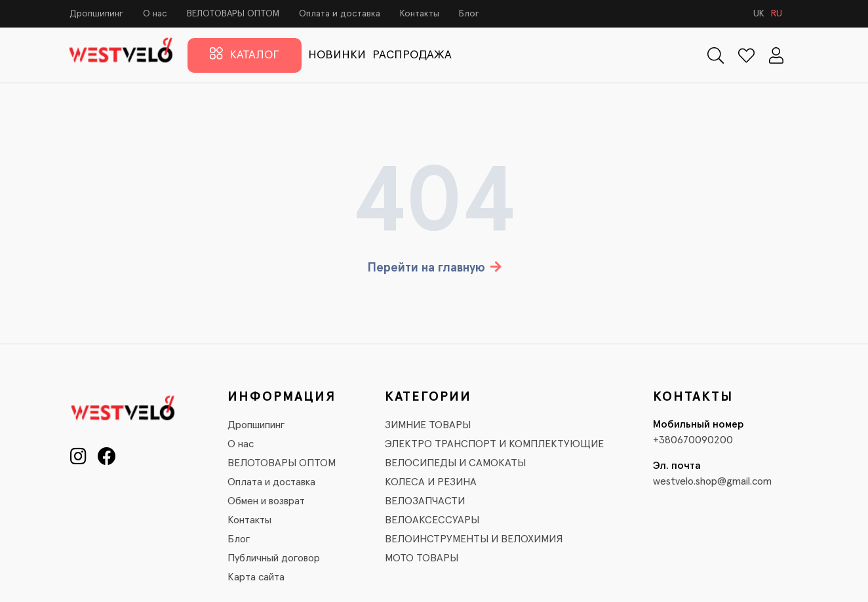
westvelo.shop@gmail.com (712, 481)
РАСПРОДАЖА (412, 55)
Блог (469, 14)
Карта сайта (256, 577)
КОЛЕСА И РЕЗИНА (431, 482)
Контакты (420, 14)
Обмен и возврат (266, 501)
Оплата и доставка (340, 14)
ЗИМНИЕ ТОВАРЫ (428, 425)
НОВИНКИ (337, 55)
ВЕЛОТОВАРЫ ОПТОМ (233, 14)
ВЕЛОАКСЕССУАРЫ (432, 520)
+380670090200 (693, 440)
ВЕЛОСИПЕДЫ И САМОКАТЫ (455, 463)
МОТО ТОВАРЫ (422, 558)
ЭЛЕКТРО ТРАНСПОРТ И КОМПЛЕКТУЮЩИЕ (494, 444)
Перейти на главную (434, 268)
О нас (155, 14)
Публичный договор (274, 558)
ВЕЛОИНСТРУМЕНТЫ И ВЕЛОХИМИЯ (474, 539)
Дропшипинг (96, 14)
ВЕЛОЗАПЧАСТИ (425, 501)
